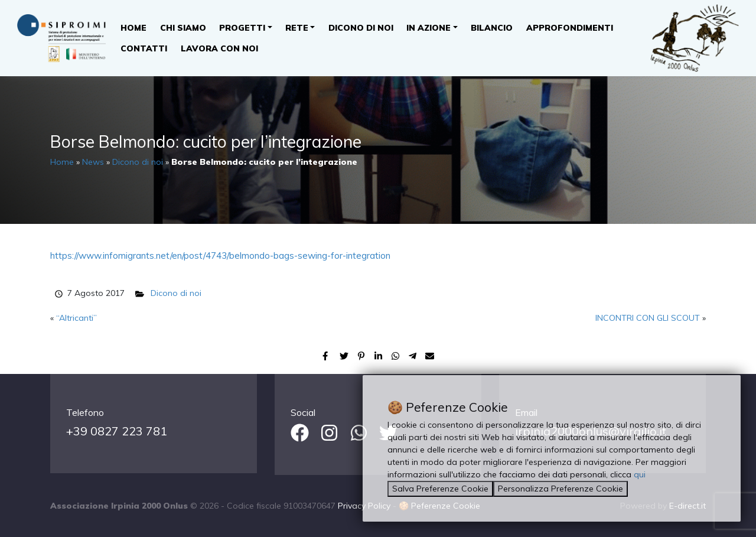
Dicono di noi (361, 28)
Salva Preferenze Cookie (440, 489)
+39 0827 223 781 (117, 431)
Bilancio (492, 28)
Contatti (144, 48)
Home (133, 28)
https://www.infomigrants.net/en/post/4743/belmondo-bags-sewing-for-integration (220, 256)
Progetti (242, 28)
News (93, 162)
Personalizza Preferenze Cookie (561, 489)
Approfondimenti (570, 28)
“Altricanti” (76, 318)
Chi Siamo (183, 28)
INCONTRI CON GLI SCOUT (648, 318)
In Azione (428, 28)
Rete (297, 28)
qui (640, 474)
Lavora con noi (219, 48)
